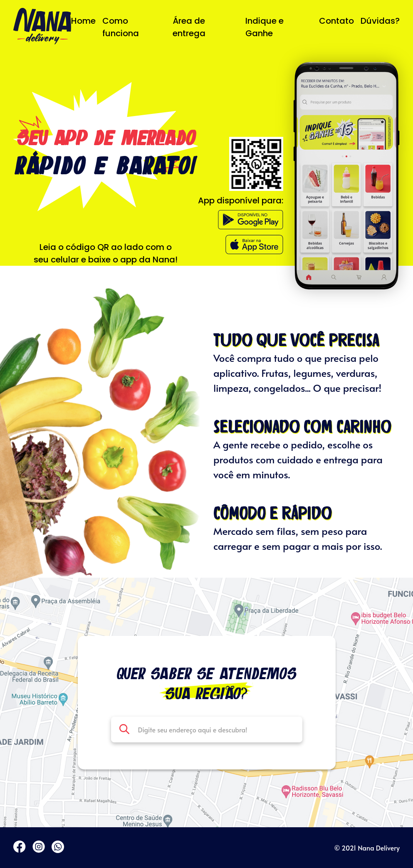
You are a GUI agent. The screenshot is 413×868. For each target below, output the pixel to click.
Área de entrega (189, 27)
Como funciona (121, 27)
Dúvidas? (380, 21)
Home (83, 21)
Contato (336, 21)
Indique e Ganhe (265, 27)
